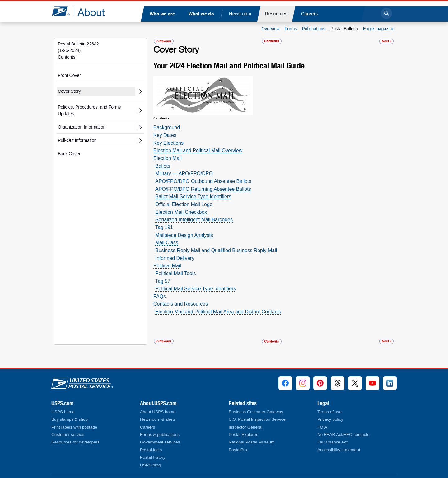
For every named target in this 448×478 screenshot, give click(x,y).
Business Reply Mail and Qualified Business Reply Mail (216, 250)
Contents (161, 118)
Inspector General (245, 427)
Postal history (153, 457)
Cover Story (69, 91)
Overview (270, 29)
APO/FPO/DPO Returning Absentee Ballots (203, 189)
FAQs (160, 296)
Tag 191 (164, 227)
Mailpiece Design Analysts (184, 235)
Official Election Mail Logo (184, 204)
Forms (291, 29)
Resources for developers (75, 442)
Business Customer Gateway (256, 412)
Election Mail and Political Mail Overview (198, 150)
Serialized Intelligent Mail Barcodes (194, 220)
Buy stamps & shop (70, 419)
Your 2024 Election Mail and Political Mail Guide (229, 65)
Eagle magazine (379, 29)
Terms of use (329, 412)
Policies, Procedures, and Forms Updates (89, 110)
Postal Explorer (243, 435)
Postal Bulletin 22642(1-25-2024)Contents (78, 50)
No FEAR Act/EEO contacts (343, 435)
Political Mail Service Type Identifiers (196, 289)
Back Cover (69, 154)
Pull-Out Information (77, 140)
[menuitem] (162, 14)
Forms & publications (160, 435)
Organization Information (82, 127)
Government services (160, 442)
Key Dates (165, 135)
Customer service (68, 435)
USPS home (63, 412)
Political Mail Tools (175, 273)
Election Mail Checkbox (181, 212)
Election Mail (168, 158)
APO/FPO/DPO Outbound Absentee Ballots (203, 181)
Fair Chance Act (332, 442)
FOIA (322, 427)
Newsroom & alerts (158, 419)
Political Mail (167, 266)
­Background (167, 127)
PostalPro (238, 450)
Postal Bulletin (344, 29)
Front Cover (69, 75)
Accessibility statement (339, 450)
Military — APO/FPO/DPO (184, 173)
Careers (147, 427)
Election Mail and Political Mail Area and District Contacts (218, 312)
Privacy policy (330, 419)
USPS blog (150, 465)
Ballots (163, 166)
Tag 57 (163, 281)
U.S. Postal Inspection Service (257, 419)
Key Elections (168, 143)
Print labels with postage (74, 427)
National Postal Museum (252, 442)
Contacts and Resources (181, 304)
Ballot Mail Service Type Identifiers (193, 197)
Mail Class (167, 243)
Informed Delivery (175, 258)
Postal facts (151, 450)
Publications (314, 29)
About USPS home (158, 412)
